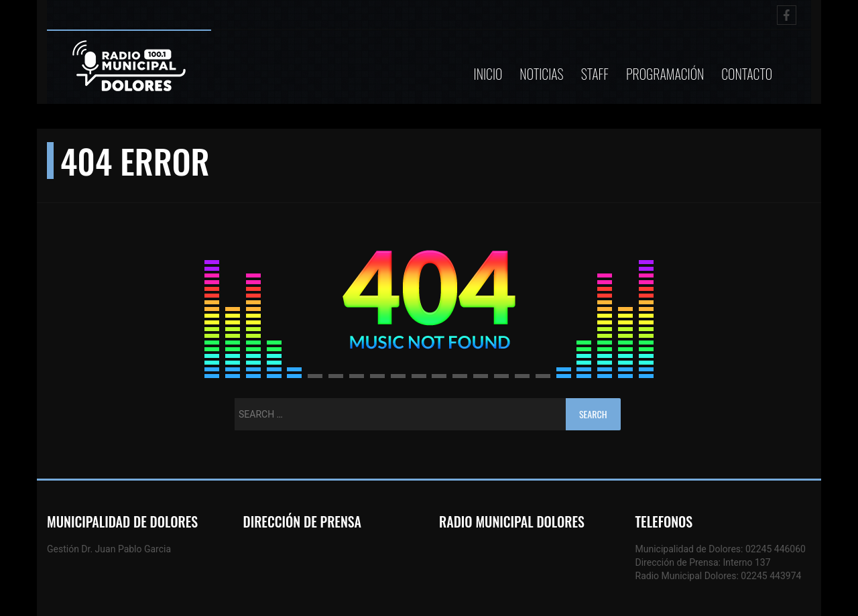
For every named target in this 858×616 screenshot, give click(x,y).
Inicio (488, 74)
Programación (665, 74)
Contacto (747, 74)
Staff (595, 74)
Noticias (541, 74)
